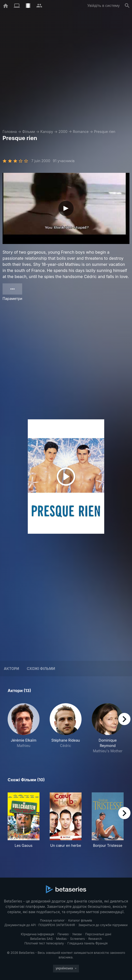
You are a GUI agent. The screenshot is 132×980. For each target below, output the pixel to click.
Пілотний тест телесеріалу (44, 943)
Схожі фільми (41, 669)
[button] (24, 728)
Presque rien (105, 132)
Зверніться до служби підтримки (103, 925)
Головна (10, 132)
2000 (63, 132)
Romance (81, 132)
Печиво (63, 934)
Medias (61, 939)
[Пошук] (127, 6)
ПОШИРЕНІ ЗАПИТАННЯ (56, 925)
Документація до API (20, 925)
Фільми (29, 132)
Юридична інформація (38, 934)
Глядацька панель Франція (87, 943)
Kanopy (47, 132)
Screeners (77, 939)
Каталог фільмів (80, 920)
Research (95, 939)
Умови (77, 934)
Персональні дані (98, 934)
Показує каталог (52, 920)
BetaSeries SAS (42, 939)
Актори (11, 669)
